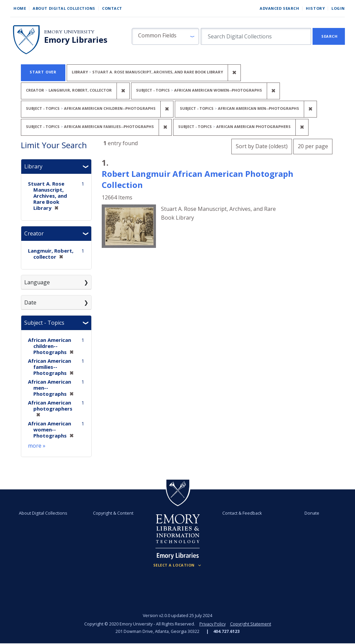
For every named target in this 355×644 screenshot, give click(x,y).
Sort (262, 146)
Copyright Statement (251, 624)
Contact (112, 8)
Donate (312, 513)
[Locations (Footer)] (178, 565)
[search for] (256, 36)
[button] (165, 36)
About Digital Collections (64, 8)
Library (33, 166)
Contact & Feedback (242, 513)
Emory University (69, 32)
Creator (34, 233)
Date (30, 302)
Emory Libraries (76, 40)
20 (313, 145)
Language (37, 282)
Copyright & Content (113, 513)
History (315, 8)
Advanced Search (279, 8)
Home (20, 8)
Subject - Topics (44, 323)
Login (338, 8)
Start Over (43, 72)
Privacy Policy (213, 624)
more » (37, 446)
